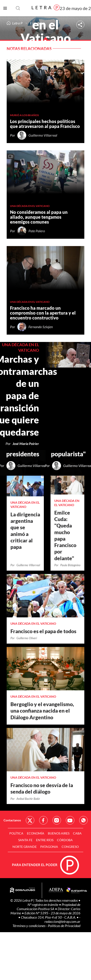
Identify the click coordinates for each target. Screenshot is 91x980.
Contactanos (12, 820)
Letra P (17, 23)
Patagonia (49, 847)
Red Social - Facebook (43, 820)
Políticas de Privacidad (64, 926)
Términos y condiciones (29, 926)
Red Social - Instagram (57, 820)
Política (16, 833)
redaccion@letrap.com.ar (62, 921)
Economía (36, 833)
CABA (77, 833)
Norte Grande (25, 847)
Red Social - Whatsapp (83, 820)
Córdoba (65, 840)
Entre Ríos (45, 840)
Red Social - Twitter (30, 820)
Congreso (70, 847)
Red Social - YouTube (70, 820)
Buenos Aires (59, 833)
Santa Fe (25, 840)
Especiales (37, 23)
